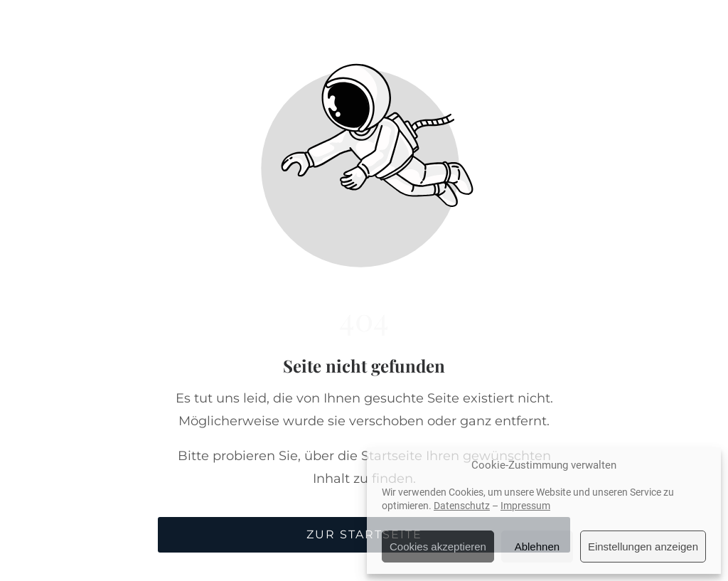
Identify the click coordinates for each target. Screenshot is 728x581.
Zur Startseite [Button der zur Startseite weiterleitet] (364, 534)
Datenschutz (462, 506)
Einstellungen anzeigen (643, 547)
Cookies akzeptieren (438, 547)
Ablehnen (537, 547)
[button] (688, 31)
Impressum (525, 506)
